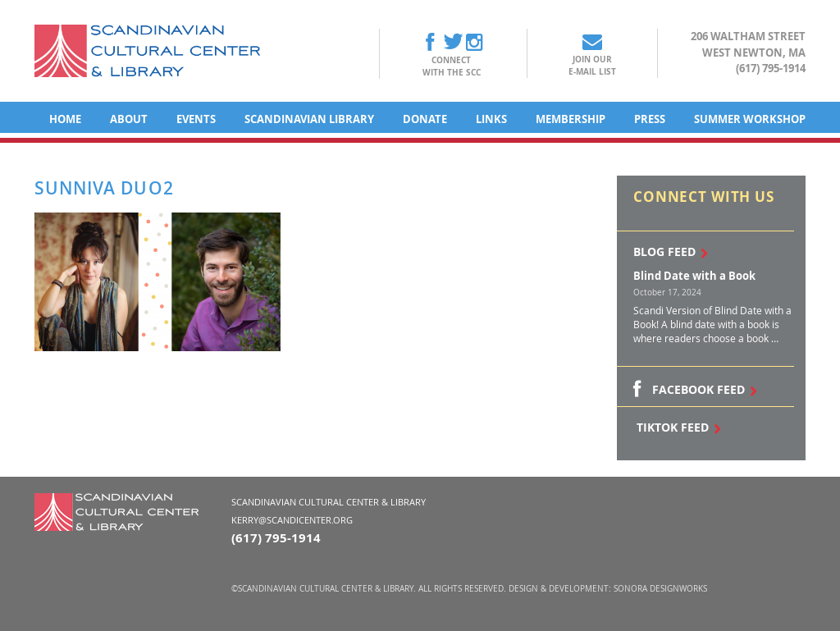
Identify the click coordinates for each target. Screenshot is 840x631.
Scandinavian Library (309, 119)
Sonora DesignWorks (660, 589)
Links (491, 119)
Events (196, 119)
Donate (425, 119)
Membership (571, 119)
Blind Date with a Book (694, 276)
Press (650, 119)
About (129, 119)
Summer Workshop (750, 119)
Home (65, 119)
